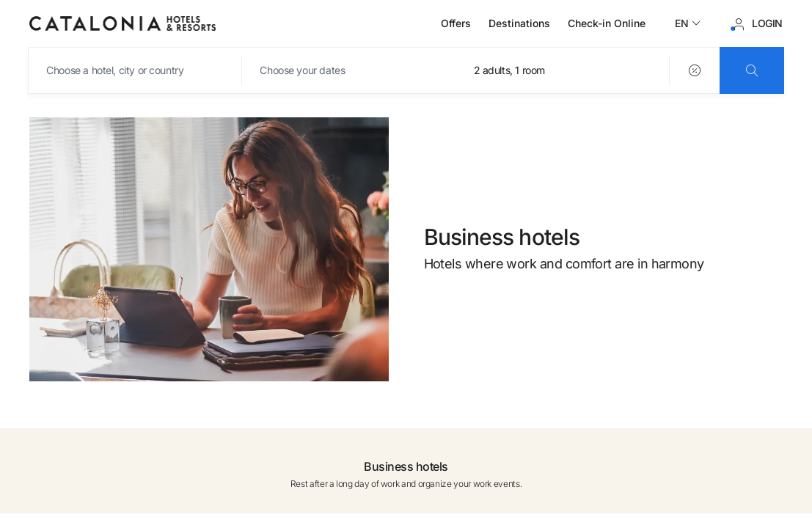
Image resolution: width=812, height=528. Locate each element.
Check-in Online (607, 23)
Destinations (519, 23)
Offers (456, 23)
